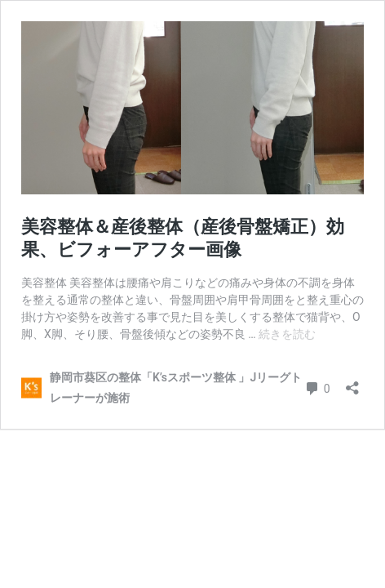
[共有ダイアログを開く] (352, 383)
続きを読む (287, 334)
